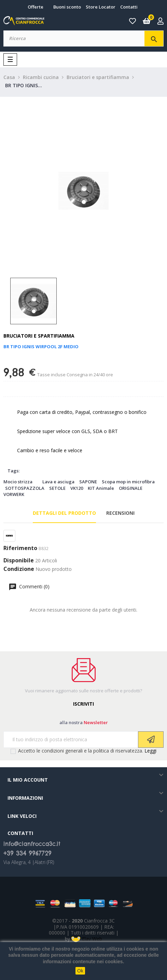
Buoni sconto (67, 7)
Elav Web (87, 939)
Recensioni (120, 513)
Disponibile (19, 561)
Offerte (36, 7)
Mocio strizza (18, 482)
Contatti (129, 7)
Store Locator (101, 7)
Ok (80, 971)
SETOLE (57, 488)
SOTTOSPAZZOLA (25, 488)
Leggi (150, 751)
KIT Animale (101, 488)
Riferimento (20, 548)
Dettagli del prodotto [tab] (64, 513)
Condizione (19, 569)
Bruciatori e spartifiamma (39, 336)
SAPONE (88, 482)
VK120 (77, 488)
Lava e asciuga (58, 482)
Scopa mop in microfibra (128, 482)
